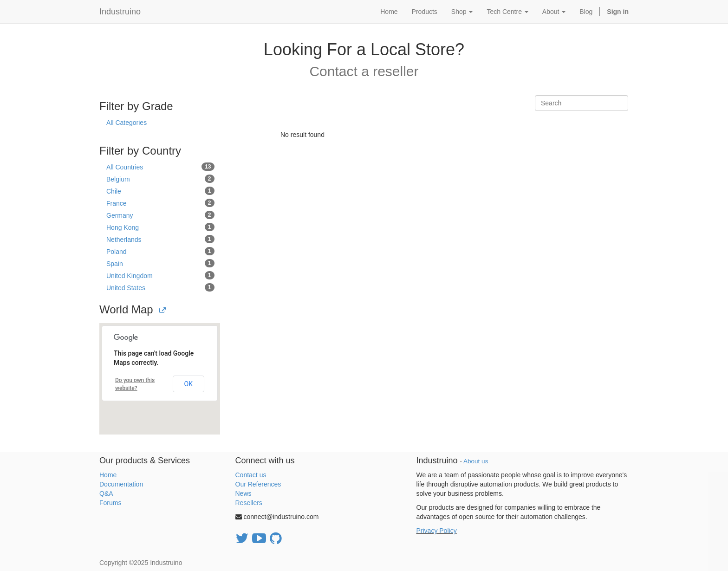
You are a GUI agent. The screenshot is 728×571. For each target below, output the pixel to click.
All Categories (127, 123)
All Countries (160, 167)
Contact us (251, 475)
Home (108, 475)
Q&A (106, 493)
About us (476, 461)
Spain (160, 263)
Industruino (120, 12)
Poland (160, 251)
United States (160, 287)
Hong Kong (160, 227)
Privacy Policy (437, 531)
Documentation (121, 484)
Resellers (249, 503)
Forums (110, 503)
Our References (258, 484)
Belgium (160, 179)
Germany (160, 215)
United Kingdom (160, 275)
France (160, 203)
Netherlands (160, 239)
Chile (160, 191)
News (244, 493)
